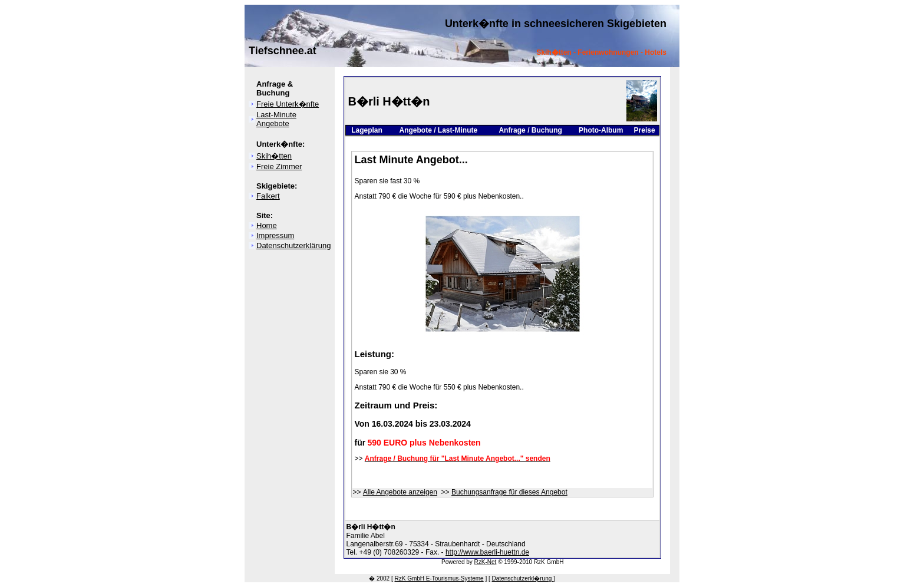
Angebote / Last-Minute (438, 130)
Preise (645, 130)
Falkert (268, 196)
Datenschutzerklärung (293, 245)
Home (267, 225)
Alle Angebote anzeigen (400, 492)
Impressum (275, 235)
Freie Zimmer (279, 166)
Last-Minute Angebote (276, 119)
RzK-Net (486, 562)
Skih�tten (274, 156)
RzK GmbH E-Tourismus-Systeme (439, 578)
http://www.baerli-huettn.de (487, 552)
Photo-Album (601, 130)
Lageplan (367, 130)
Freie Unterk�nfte (288, 104)
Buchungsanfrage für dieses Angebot (509, 492)
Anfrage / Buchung (530, 130)
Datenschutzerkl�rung (523, 578)
